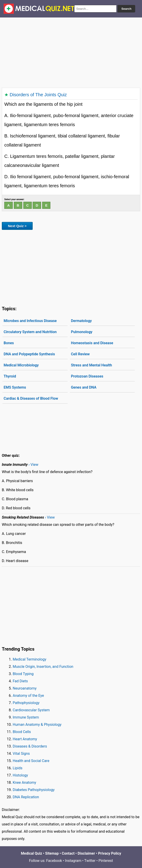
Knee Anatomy (24, 783)
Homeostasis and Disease (92, 343)
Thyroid (10, 376)
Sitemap (52, 853)
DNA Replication (26, 797)
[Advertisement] (71, 52)
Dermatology (81, 321)
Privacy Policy (110, 853)
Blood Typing (23, 674)
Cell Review (80, 354)
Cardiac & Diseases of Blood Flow (31, 398)
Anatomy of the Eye (28, 696)
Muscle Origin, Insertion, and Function (43, 667)
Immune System (26, 717)
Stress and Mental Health (92, 365)
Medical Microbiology (21, 365)
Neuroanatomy (25, 688)
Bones (9, 343)
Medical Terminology (29, 659)
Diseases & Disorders (30, 746)
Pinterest (106, 861)
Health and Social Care (31, 761)
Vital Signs (21, 754)
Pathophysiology (26, 703)
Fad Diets (20, 681)
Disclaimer (86, 853)
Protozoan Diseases (87, 376)
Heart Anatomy (25, 739)
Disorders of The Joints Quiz (38, 95)
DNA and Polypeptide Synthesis (29, 354)
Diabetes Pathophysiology (34, 790)
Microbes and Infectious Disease (30, 321)
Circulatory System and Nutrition (30, 332)
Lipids (18, 768)
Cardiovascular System (31, 710)
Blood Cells (22, 732)
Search (126, 9)
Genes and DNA (84, 387)
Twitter (90, 861)
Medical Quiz (31, 853)
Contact (68, 853)
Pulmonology (82, 332)
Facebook (54, 861)
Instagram (73, 861)
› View (33, 465)
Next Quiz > (17, 226)
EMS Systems (15, 387)
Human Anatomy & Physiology (37, 725)
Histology (20, 775)
